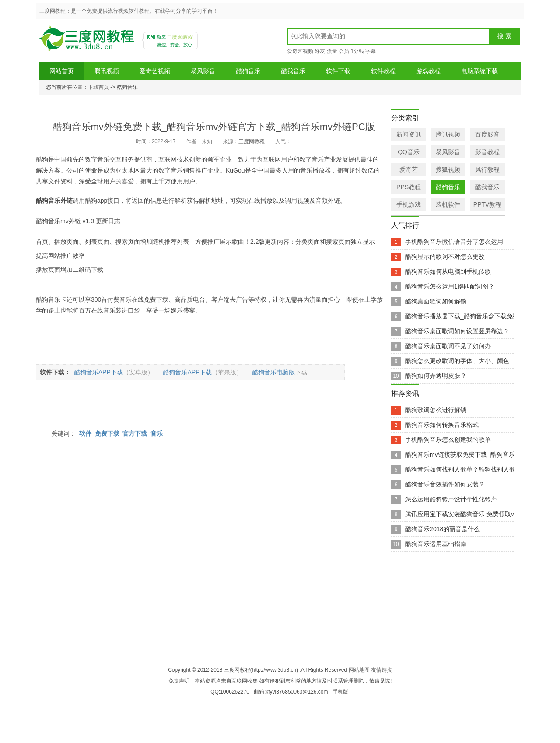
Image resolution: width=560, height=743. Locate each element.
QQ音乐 (409, 152)
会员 (344, 51)
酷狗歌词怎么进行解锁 (436, 410)
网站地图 (359, 670)
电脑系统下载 (479, 71)
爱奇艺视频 (300, 51)
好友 (320, 51)
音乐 (157, 433)
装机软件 (448, 204)
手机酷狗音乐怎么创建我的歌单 (448, 440)
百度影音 (487, 134)
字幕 (371, 51)
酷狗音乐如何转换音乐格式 (442, 425)
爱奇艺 (409, 169)
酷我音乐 (293, 71)
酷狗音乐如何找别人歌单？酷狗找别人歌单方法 (469, 469)
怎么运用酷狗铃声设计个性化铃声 (451, 499)
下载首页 (98, 87)
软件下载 (338, 71)
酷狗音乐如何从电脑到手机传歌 (448, 271)
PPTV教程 (488, 204)
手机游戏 (409, 204)
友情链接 (381, 670)
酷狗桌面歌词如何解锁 (436, 301)
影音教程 (487, 152)
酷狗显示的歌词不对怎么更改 (445, 257)
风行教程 (487, 169)
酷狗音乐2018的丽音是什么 (443, 529)
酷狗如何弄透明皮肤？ (436, 376)
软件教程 (383, 71)
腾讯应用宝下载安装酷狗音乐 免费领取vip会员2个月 (476, 514)
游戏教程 (428, 71)
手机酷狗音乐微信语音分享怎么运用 (454, 242)
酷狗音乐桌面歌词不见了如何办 (448, 346)
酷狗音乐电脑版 (282, 372)
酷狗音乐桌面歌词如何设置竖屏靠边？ (457, 331)
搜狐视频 (448, 169)
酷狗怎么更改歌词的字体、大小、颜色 (457, 361)
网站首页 (62, 71)
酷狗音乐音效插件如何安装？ (445, 484)
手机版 (340, 692)
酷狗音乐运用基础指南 (436, 544)
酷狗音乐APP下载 (116, 372)
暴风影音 (203, 71)
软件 (85, 433)
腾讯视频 (107, 71)
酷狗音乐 (248, 71)
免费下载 (107, 433)
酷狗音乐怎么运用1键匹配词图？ (450, 286)
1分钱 (357, 51)
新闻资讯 (409, 134)
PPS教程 (409, 187)
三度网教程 (88, 42)
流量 (332, 51)
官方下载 (135, 433)
